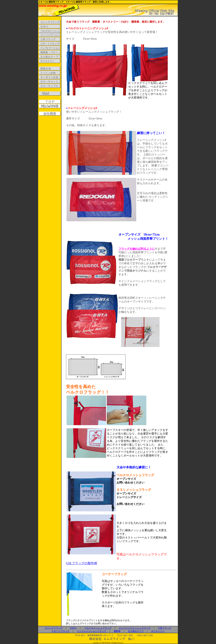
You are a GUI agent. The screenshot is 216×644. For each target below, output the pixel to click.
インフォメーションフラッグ (92, 631)
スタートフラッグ (60, 631)
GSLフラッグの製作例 (82, 563)
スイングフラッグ (54, 628)
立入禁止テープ (136, 631)
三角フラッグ (165, 628)
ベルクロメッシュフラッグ (98, 628)
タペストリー (158, 631)
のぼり (73, 628)
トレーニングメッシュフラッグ (135, 628)
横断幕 (117, 631)
